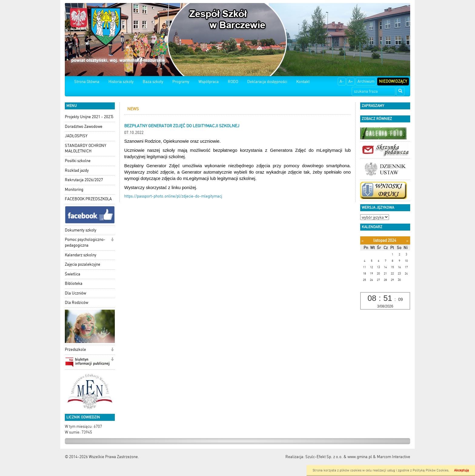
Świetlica (73, 274)
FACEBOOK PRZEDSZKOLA (88, 199)
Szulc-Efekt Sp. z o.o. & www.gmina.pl (339, 457)
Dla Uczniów (75, 293)
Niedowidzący (393, 81)
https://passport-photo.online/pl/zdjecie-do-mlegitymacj (173, 196)
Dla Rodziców (76, 303)
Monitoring (74, 190)
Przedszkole (75, 350)
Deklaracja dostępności (267, 82)
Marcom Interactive (394, 457)
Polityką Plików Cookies (430, 470)
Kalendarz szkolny (81, 255)
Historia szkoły (121, 82)
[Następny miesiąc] (407, 241)
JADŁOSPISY (76, 136)
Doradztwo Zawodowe (84, 126)
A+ (351, 81)
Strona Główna (87, 82)
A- (342, 81)
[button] (112, 117)
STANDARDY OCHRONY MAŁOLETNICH (86, 148)
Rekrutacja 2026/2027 (84, 180)
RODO (233, 82)
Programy (181, 82)
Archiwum (366, 81)
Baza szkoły (153, 82)
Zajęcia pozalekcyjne (83, 264)
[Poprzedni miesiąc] (362, 241)
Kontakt (303, 82)
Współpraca (209, 82)
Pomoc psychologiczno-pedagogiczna (85, 242)
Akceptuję (462, 470)
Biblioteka (74, 283)
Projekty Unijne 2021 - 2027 (89, 117)
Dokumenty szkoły (81, 230)
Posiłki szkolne (78, 161)
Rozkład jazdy (77, 170)
